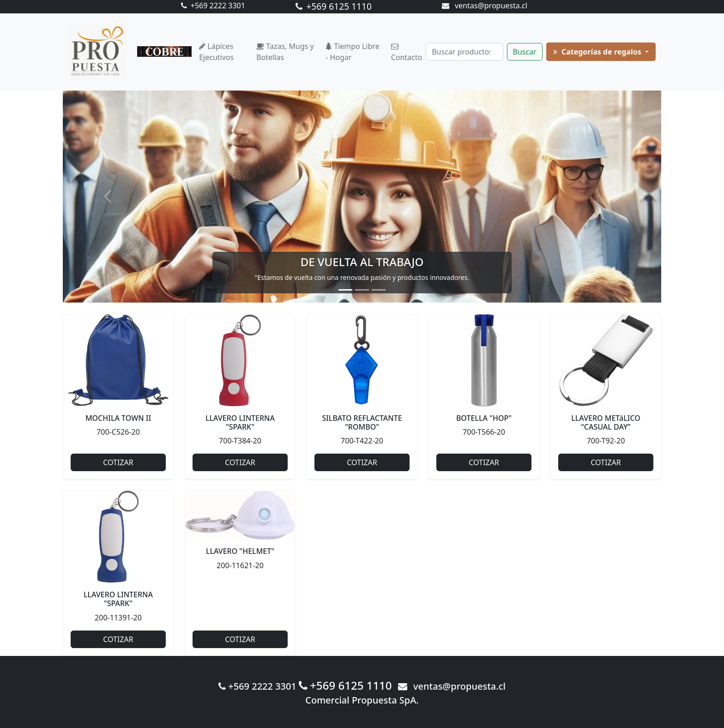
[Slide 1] (345, 290)
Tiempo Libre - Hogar (353, 52)
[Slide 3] (379, 290)
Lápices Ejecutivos (216, 52)
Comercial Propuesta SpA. (362, 700)
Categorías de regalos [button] (598, 52)
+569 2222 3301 (213, 6)
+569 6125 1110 (334, 6)
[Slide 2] (362, 290)
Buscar (525, 52)
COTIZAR (118, 462)
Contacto (407, 53)
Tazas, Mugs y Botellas (285, 52)
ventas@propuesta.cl (485, 6)
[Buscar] (464, 52)
